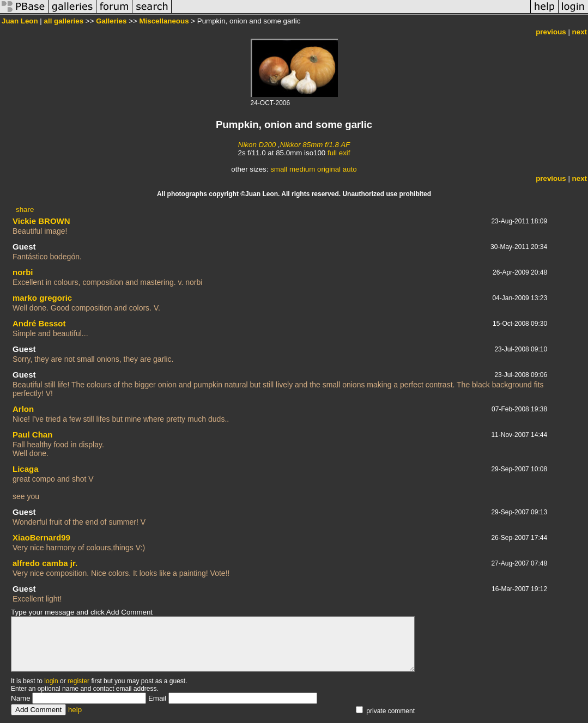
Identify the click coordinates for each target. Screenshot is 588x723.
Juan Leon (20, 21)
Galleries (111, 21)
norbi (23, 272)
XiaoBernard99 (41, 537)
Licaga (26, 469)
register (78, 681)
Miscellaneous (164, 21)
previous (551, 32)
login (51, 681)
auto (350, 169)
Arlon (23, 409)
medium (302, 169)
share (25, 209)
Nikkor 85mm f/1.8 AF (315, 145)
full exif (339, 153)
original (329, 169)
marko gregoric (42, 298)
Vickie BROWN (41, 221)
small (279, 169)
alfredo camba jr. (45, 563)
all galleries (64, 21)
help (75, 710)
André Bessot (39, 323)
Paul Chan (32, 435)
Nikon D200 (257, 145)
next (580, 32)
